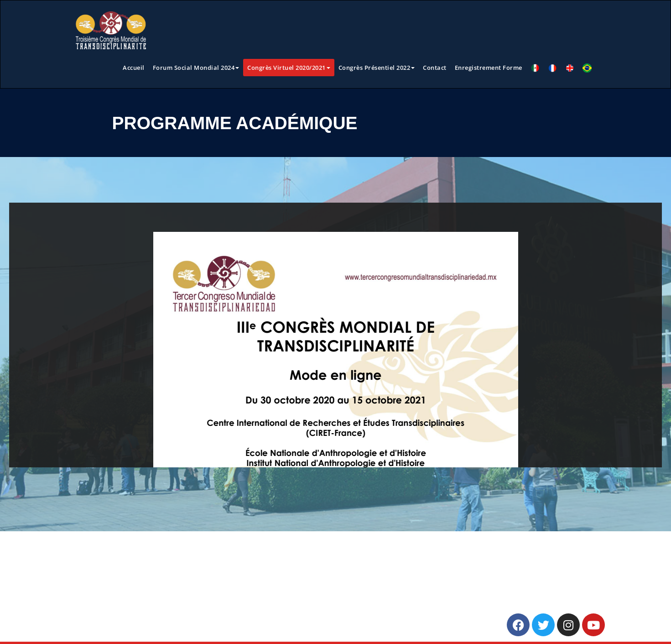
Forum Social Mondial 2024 (196, 68)
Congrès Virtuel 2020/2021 (289, 68)
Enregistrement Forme (489, 68)
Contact (435, 68)
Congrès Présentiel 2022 (377, 68)
